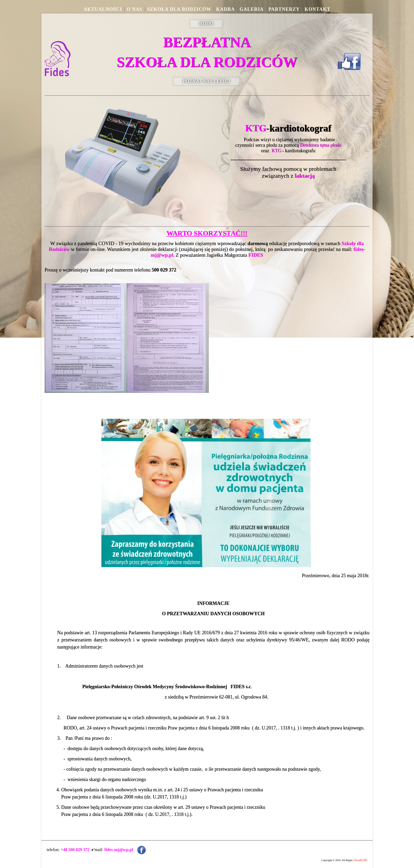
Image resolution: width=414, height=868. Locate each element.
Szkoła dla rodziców (179, 9)
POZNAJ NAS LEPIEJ (206, 81)
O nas (135, 9)
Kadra (225, 9)
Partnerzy (284, 9)
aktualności (103, 9)
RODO (206, 24)
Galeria (251, 9)
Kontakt (317, 9)
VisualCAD (360, 860)
